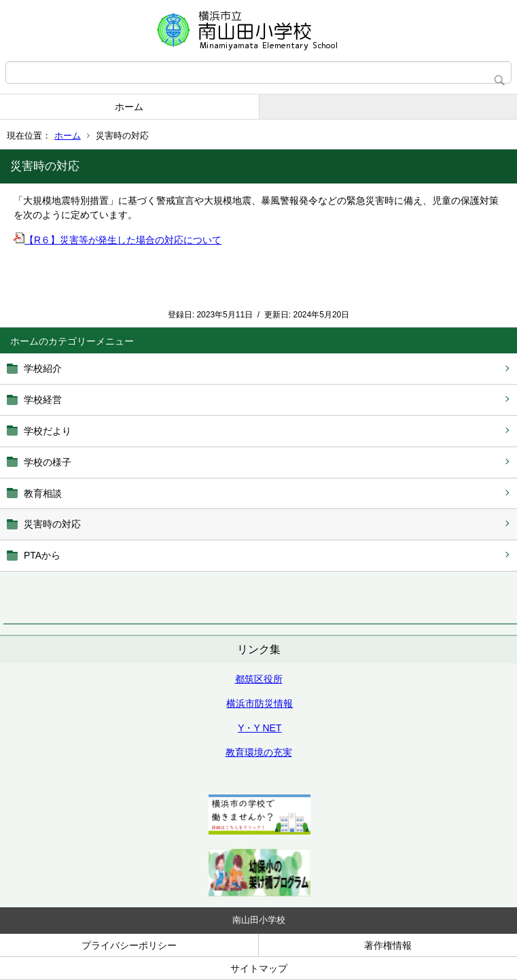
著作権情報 (388, 945)
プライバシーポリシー (129, 945)
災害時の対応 (52, 524)
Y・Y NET (260, 728)
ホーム (129, 107)
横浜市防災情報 (260, 703)
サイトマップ (259, 968)
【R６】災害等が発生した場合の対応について (118, 240)
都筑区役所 (259, 679)
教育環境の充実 (259, 752)
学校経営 (43, 400)
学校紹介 (43, 368)
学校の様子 (48, 462)
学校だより (48, 431)
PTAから (42, 555)
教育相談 (43, 493)
